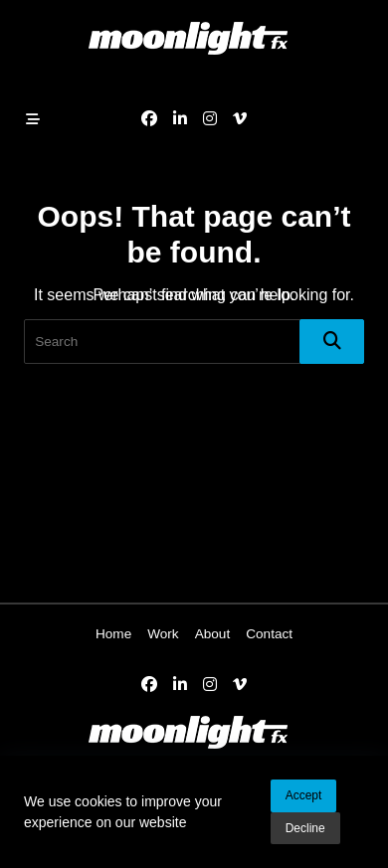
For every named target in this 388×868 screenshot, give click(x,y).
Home (113, 634)
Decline (305, 829)
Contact (269, 634)
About (213, 634)
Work (163, 634)
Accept (304, 796)
